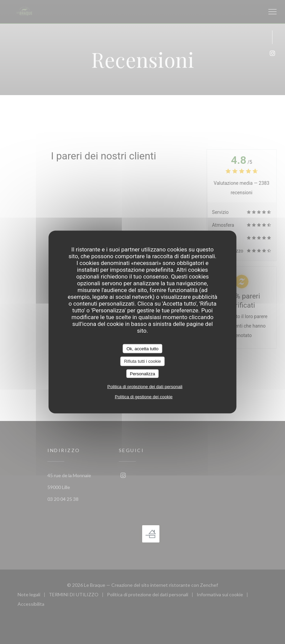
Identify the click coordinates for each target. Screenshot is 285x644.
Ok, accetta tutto (143, 348)
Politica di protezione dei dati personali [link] (145, 387)
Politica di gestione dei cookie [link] (144, 397)
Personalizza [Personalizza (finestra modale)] (142, 373)
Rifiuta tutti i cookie (142, 361)
